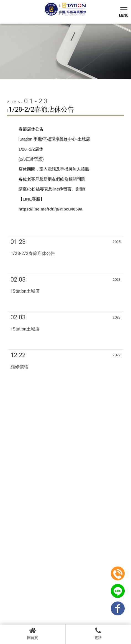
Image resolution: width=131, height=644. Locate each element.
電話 (98, 633)
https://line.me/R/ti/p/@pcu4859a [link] (51, 209)
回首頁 (33, 633)
